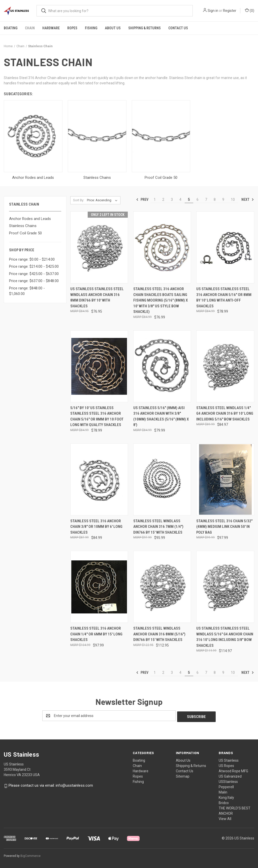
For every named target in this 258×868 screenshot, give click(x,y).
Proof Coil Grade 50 (25, 233)
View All (225, 818)
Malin (223, 791)
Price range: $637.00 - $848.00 (34, 281)
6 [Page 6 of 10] (198, 200)
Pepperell (226, 786)
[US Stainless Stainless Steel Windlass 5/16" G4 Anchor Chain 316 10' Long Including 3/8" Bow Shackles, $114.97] (225, 587)
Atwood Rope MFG (233, 770)
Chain (30, 28)
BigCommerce (30, 855)
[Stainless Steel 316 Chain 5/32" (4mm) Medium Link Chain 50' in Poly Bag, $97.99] (225, 479)
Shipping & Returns (144, 28)
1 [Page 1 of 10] (155, 200)
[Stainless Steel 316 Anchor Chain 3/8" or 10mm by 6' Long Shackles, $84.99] (99, 479)
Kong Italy (226, 797)
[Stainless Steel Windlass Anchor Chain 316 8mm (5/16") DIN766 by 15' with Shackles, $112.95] (162, 587)
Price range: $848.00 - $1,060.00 (27, 291)
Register (230, 11)
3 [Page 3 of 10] (172, 200)
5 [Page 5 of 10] (189, 200)
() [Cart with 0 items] (250, 10)
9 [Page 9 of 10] (223, 200)
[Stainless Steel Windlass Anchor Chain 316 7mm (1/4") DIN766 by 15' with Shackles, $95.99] (162, 479)
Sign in (213, 11)
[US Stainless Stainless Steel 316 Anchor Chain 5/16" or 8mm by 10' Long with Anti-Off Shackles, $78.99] (225, 247)
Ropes (72, 28)
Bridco (224, 802)
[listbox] (103, 200)
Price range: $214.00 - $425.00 (34, 266)
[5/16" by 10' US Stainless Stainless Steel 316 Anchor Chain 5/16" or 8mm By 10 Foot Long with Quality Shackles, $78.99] (99, 366)
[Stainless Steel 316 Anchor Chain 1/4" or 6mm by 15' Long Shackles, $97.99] (99, 587)
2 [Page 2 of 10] (163, 200)
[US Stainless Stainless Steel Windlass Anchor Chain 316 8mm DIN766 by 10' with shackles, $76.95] (99, 247)
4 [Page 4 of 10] (180, 200)
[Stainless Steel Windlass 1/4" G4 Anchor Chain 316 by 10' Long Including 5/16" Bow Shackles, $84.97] (225, 366)
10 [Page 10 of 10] (233, 200)
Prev (142, 200)
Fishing (91, 28)
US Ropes (226, 765)
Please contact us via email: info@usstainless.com (51, 785)
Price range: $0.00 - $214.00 (32, 259)
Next (248, 200)
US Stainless (229, 760)
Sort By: (79, 200)
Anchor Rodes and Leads (30, 219)
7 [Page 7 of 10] (206, 200)
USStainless (228, 781)
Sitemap (183, 776)
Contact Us (178, 28)
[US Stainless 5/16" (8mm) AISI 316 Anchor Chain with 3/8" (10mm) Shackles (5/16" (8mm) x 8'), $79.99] (162, 366)
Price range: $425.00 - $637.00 (34, 274)
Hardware (51, 28)
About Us (113, 28)
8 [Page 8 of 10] (215, 200)
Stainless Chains (23, 226)
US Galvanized (230, 776)
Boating (11, 28)
